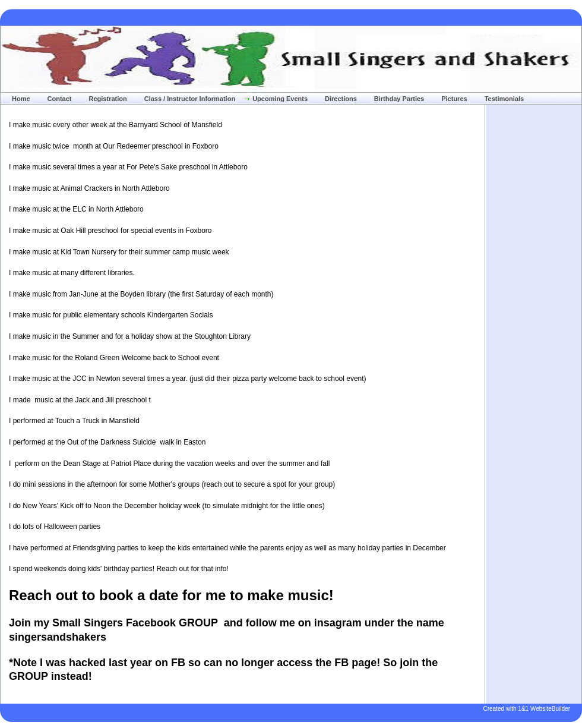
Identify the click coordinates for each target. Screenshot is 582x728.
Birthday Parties (399, 99)
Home (21, 99)
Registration (108, 99)
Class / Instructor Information (190, 99)
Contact (60, 99)
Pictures (454, 99)
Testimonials (504, 99)
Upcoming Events (280, 99)
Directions (341, 99)
